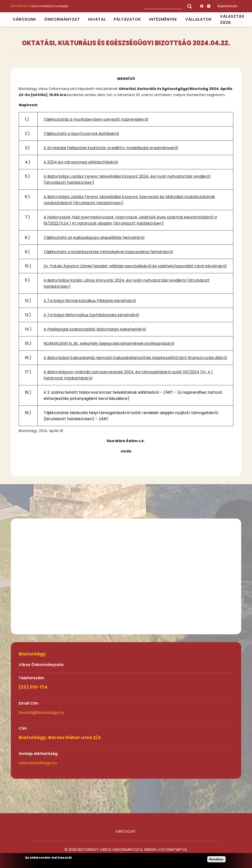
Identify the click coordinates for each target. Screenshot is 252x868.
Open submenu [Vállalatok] (214, 19)
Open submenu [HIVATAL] (108, 19)
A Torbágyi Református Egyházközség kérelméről (91, 315)
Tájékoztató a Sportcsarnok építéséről (81, 134)
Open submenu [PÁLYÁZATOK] (143, 19)
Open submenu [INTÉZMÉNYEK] (179, 19)
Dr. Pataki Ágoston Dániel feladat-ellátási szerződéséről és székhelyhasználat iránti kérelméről (135, 266)
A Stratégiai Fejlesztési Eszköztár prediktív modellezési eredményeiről (111, 148)
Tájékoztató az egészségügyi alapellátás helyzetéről (94, 238)
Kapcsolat (126, 831)
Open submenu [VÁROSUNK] (38, 19)
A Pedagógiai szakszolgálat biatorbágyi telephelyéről (95, 329)
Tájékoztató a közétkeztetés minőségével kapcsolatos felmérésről (108, 252)
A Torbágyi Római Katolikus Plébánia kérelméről (90, 301)
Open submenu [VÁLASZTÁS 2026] (246, 19)
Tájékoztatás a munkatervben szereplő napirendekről (96, 119)
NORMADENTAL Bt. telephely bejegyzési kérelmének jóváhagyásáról (109, 343)
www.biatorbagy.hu (38, 763)
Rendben (216, 859)
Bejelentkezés (227, 6)
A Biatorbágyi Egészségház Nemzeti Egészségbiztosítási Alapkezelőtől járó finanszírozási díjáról (135, 358)
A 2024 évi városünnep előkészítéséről (81, 162)
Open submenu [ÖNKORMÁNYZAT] (82, 19)
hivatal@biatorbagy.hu (41, 713)
